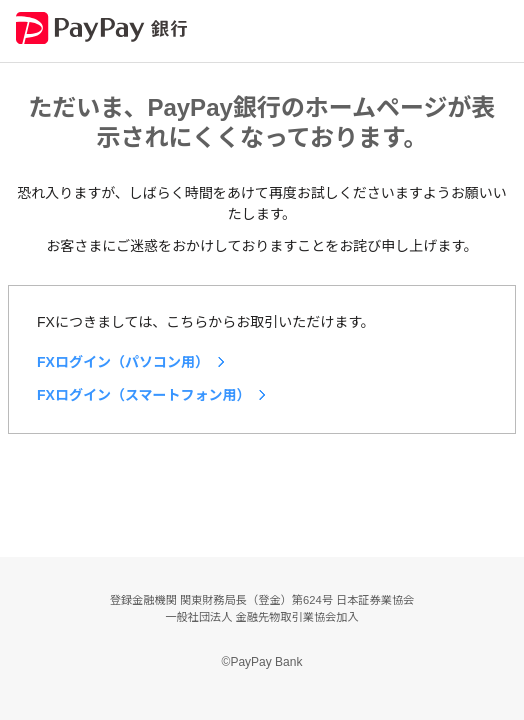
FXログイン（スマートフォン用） (143, 395)
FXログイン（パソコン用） (123, 362)
